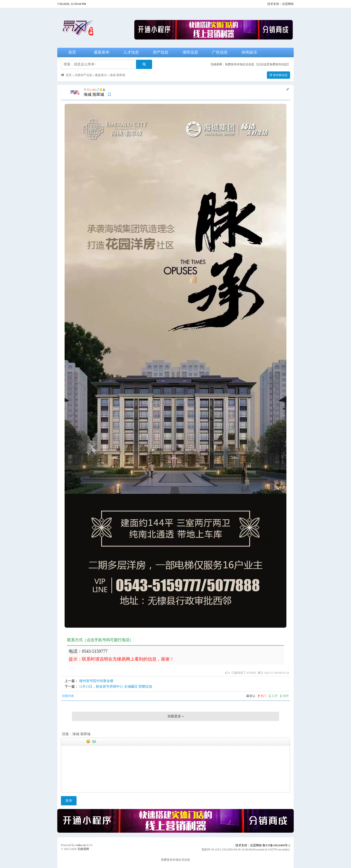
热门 (262, 696)
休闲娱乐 (249, 52)
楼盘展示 (101, 75)
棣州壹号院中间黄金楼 (96, 681)
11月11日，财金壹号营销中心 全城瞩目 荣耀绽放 (116, 687)
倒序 (284, 696)
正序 (273, 696)
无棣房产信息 (83, 75)
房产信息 (161, 52)
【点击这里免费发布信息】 (273, 64)
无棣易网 (83, 849)
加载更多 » (176, 716)
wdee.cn (81, 845)
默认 (251, 696)
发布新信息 (278, 75)
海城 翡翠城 (117, 75)
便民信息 (190, 52)
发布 (69, 801)
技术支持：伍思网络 (281, 4)
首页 (72, 52)
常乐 (87, 90)
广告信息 (220, 52)
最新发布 (102, 52)
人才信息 (131, 52)
